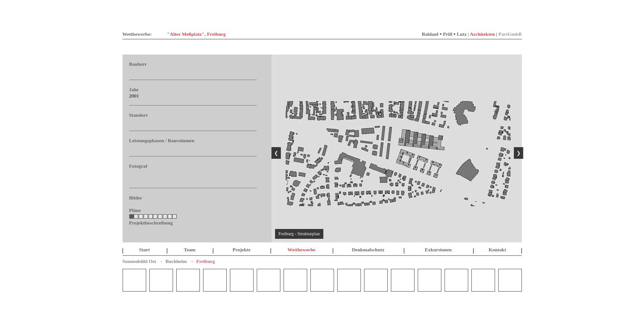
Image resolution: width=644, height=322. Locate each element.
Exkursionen (438, 250)
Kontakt (497, 250)
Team (190, 250)
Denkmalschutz (368, 250)
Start (144, 250)
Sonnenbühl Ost (140, 261)
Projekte (241, 250)
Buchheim (176, 261)
